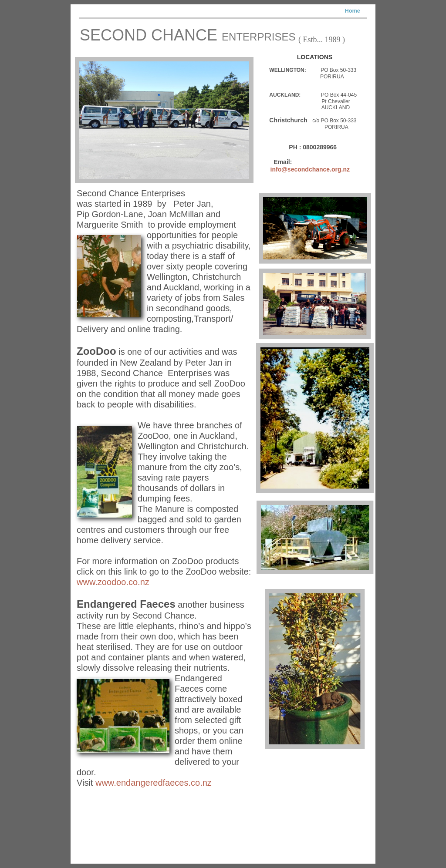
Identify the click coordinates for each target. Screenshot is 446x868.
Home (352, 11)
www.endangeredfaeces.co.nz (154, 783)
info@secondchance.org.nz (310, 169)
